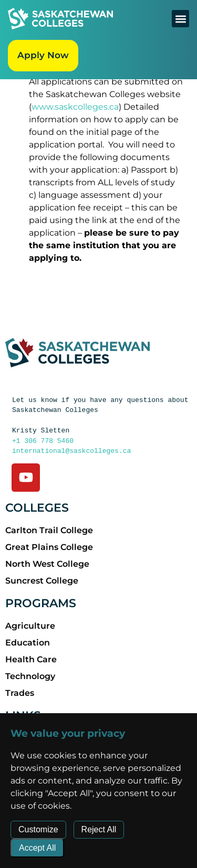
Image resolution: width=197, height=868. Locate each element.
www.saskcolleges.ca (75, 107)
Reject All (99, 829)
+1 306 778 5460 (43, 441)
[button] (180, 19)
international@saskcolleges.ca (71, 451)
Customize (38, 829)
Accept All (37, 848)
